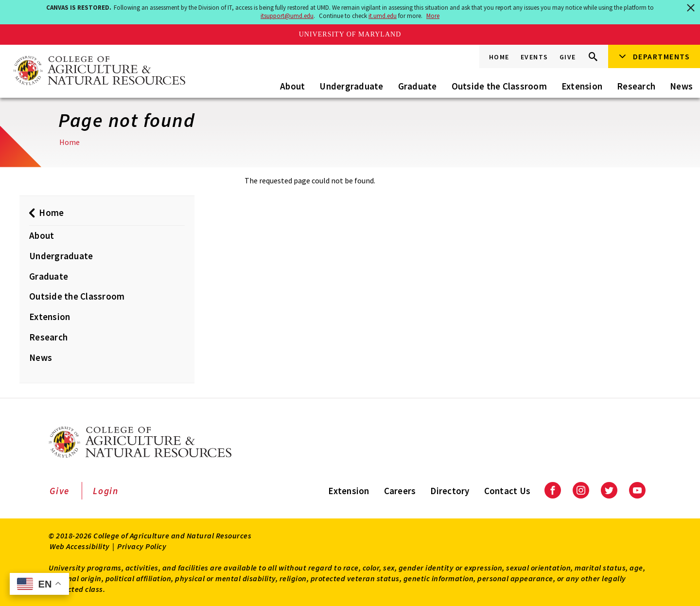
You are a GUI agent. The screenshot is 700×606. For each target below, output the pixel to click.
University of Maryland (350, 34)
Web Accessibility (80, 546)
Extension (582, 86)
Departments (662, 56)
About (292, 86)
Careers (400, 491)
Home (499, 57)
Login (106, 491)
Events (534, 57)
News (681, 86)
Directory (450, 491)
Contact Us (507, 491)
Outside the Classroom (499, 86)
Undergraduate (351, 86)
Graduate (418, 86)
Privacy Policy (142, 546)
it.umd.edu (383, 16)
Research (636, 86)
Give (568, 57)
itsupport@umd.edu (287, 16)
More (433, 16)
